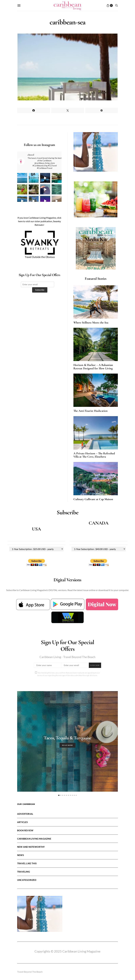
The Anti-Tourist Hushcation (91, 411)
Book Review (25, 830)
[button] (59, 795)
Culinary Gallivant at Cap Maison (93, 499)
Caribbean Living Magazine (34, 839)
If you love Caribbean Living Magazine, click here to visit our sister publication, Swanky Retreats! (39, 221)
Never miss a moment (96, 205)
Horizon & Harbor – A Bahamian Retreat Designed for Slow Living (93, 367)
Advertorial (25, 814)
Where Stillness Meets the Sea (91, 323)
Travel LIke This (27, 863)
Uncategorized (27, 880)
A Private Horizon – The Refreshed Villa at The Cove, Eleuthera (94, 455)
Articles (22, 822)
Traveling (24, 872)
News (21, 855)
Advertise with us (96, 259)
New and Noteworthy (31, 847)
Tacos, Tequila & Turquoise (67, 738)
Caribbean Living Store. (40, 919)
